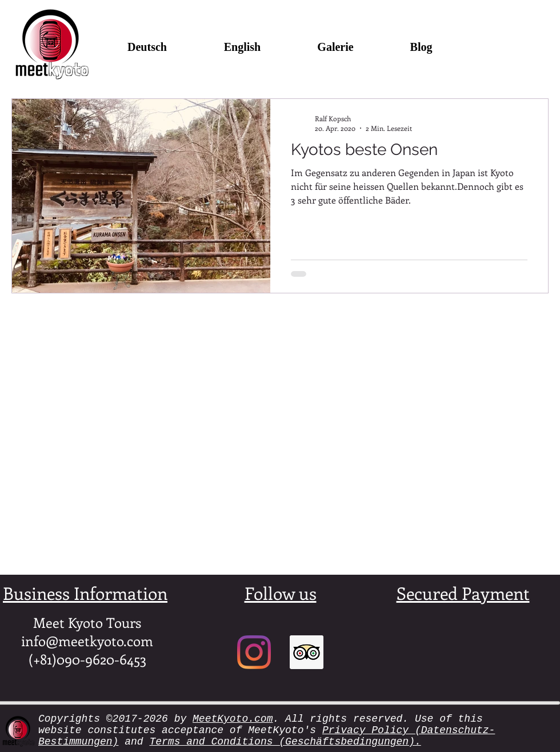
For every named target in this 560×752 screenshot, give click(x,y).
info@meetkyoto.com (87, 640)
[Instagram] (254, 652)
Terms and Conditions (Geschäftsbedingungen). (285, 742)
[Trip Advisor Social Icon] (307, 652)
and (134, 742)
